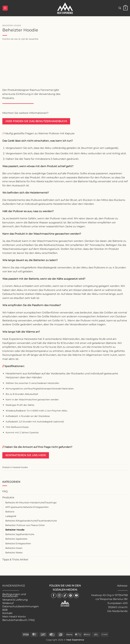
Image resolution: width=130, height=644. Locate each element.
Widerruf (8, 603)
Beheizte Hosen (14, 548)
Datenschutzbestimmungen (21, 606)
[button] (5, 8)
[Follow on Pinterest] (71, 595)
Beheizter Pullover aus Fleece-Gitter (25, 525)
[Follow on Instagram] (59, 595)
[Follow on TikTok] (65, 595)
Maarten (34, 39)
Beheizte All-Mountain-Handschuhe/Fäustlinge (31, 503)
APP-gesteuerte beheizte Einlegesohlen (27, 507)
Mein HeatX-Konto (14, 617)
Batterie (10, 512)
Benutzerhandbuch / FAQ (18, 620)
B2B (5, 610)
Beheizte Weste (14, 553)
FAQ (5, 491)
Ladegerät (11, 516)
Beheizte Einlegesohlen (18, 543)
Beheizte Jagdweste (16, 539)
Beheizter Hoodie (15, 530)
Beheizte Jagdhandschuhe (20, 534)
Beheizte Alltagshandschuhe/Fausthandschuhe (31, 521)
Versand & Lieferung (15, 600)
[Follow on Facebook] (54, 595)
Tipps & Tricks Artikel (15, 560)
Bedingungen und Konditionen (14, 595)
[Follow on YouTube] (76, 595)
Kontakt (7, 613)
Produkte (8, 497)
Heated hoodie (20, 467)
